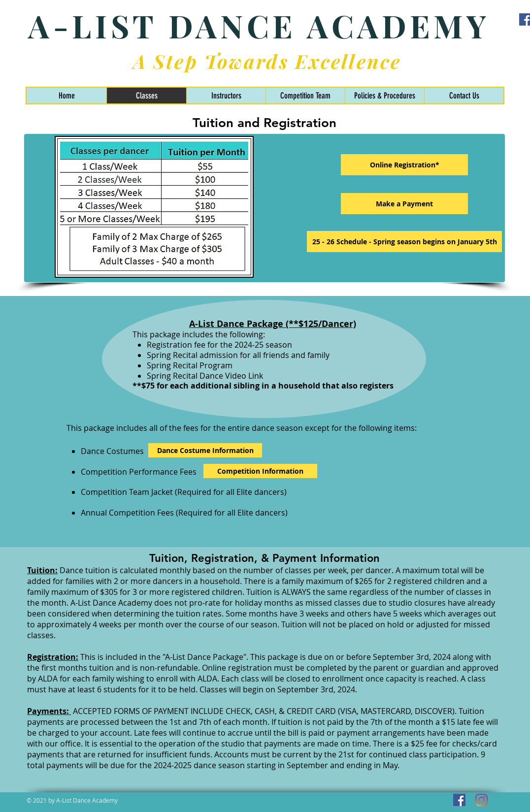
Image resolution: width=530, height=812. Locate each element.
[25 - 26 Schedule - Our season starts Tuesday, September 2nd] (404, 242)
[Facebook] (459, 800)
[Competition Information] (260, 471)
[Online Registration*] (404, 165)
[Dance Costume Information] (205, 450)
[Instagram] (481, 800)
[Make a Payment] (404, 204)
